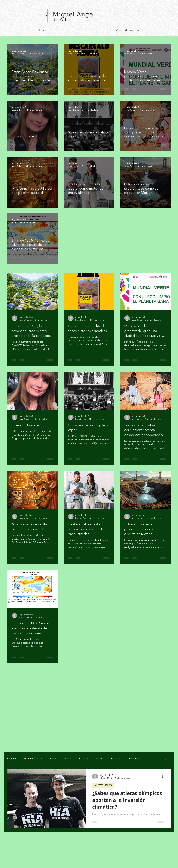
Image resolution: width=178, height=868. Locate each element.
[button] (166, 759)
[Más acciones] (164, 777)
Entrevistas (135, 759)
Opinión (53, 759)
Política (68, 759)
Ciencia (84, 759)
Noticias (12, 759)
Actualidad (116, 759)
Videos (99, 759)
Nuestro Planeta (33, 759)
